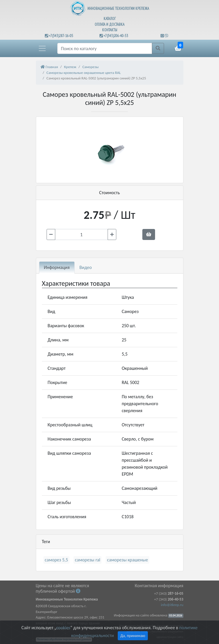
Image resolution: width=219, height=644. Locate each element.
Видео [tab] (86, 267)
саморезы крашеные (127, 560)
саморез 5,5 (57, 560)
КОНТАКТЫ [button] (110, 30)
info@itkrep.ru (172, 605)
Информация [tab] (57, 267)
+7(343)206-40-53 (116, 36)
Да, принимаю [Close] (133, 636)
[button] (42, 48)
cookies (63, 628)
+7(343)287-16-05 (61, 36)
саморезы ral (88, 560)
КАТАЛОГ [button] (110, 19)
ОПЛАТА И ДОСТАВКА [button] (109, 24)
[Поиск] (105, 48)
